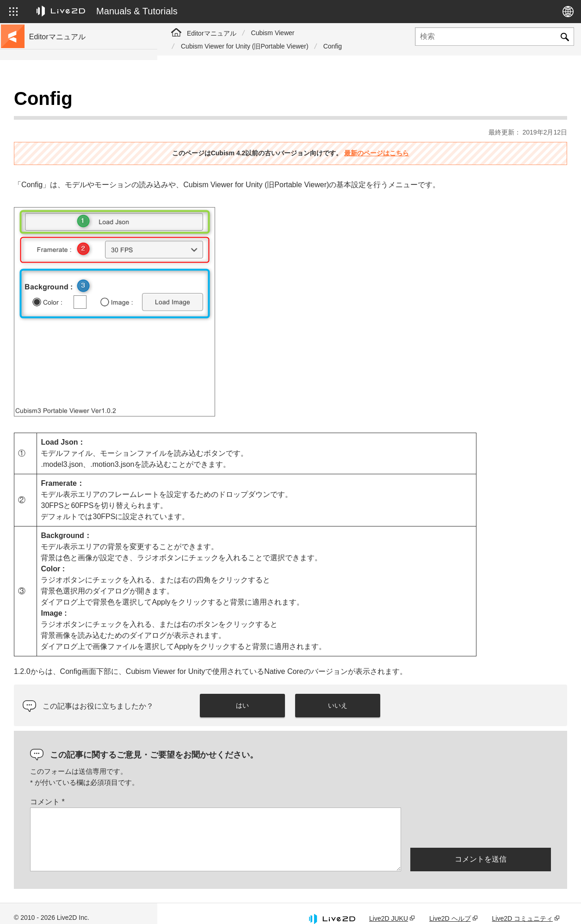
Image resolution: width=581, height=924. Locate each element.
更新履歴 (43, 161)
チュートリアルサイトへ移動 (73, 116)
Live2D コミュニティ (522, 907)
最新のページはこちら (455, 130)
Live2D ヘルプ (450, 907)
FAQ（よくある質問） (63, 176)
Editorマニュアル (212, 33)
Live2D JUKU (389, 907)
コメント (205, 790)
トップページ (50, 102)
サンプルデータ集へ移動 (66, 131)
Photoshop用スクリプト (65, 338)
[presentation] (481, 815)
